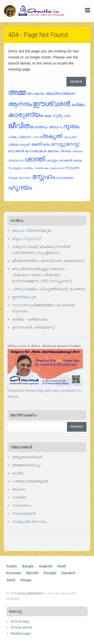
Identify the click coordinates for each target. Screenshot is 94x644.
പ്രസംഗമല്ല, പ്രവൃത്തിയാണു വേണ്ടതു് (49, 289)
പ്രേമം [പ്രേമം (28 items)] (14, 144)
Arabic (12, 566)
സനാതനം (21, 505)
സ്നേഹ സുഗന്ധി (26, 238)
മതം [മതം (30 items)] (47, 144)
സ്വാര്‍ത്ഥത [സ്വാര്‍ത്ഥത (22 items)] (65, 178)
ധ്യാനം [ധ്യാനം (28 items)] (25, 137)
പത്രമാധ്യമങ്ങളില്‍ (30, 481)
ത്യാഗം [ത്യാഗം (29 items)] (56, 127)
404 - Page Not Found (38, 35)
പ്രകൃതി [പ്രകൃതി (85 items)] (51, 136)
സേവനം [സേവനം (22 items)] (25, 178)
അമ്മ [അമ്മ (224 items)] (17, 92)
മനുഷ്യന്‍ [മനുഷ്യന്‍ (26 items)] (16, 151)
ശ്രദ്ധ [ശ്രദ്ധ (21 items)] (78, 160)
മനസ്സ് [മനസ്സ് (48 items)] (72, 144)
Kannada (14, 573)
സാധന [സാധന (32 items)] (72, 168)
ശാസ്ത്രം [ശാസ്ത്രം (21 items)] (52, 160)
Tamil (11, 580)
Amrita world (21, 627)
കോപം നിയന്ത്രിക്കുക (32, 230)
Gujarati (45, 566)
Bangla (28, 566)
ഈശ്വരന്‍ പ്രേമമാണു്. (34, 327)
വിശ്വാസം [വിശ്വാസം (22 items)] (16, 160)
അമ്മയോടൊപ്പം (26, 465)
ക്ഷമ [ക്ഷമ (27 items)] (48, 116)
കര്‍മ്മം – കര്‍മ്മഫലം (30, 319)
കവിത (18, 473)
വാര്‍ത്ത (19, 497)
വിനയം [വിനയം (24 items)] (65, 151)
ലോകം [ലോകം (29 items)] (53, 151)
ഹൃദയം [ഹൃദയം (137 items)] (20, 187)
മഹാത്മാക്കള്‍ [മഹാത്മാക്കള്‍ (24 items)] (36, 151)
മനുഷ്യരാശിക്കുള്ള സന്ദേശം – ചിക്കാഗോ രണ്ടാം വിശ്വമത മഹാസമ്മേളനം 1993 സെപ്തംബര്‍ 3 (42, 275)
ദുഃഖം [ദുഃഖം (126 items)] (71, 126)
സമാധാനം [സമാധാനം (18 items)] (57, 168)
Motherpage (21, 633)
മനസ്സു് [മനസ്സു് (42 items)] (58, 144)
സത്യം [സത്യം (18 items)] (28, 168)
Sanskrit (68, 573)
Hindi (62, 566)
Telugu (26, 580)
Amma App (20, 621)
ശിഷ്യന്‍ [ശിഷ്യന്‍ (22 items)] (66, 160)
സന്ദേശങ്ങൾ (24, 513)
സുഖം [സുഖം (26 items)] (13, 178)
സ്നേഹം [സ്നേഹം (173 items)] (43, 176)
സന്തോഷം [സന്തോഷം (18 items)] (41, 168)
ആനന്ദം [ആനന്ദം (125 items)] (20, 104)
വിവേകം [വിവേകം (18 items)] (77, 151)
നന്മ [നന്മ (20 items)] (35, 137)
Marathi (32, 573)
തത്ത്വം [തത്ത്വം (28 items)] (41, 127)
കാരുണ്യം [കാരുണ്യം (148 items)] (25, 115)
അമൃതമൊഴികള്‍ (27, 457)
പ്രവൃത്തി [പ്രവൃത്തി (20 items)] (70, 137)
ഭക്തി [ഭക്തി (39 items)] (37, 144)
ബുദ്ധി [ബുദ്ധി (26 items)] (25, 144)
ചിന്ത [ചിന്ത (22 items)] (67, 116)
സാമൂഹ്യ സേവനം (29, 521)
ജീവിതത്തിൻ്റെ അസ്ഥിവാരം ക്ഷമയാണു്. (49, 261)
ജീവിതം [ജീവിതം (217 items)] (21, 126)
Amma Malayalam (31, 593)
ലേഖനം (19, 489)
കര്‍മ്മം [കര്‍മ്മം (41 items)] (78, 105)
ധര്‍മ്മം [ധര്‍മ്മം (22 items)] (13, 137)
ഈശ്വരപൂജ (24, 297)
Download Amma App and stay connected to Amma (45, 390)
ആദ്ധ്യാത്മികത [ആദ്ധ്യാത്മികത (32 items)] (60, 93)
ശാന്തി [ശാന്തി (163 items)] (35, 159)
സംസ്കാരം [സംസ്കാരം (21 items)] (15, 168)
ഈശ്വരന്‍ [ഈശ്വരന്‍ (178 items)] (52, 104)
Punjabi (50, 573)
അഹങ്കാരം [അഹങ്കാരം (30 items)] (36, 93)
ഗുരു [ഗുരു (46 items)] (58, 115)
